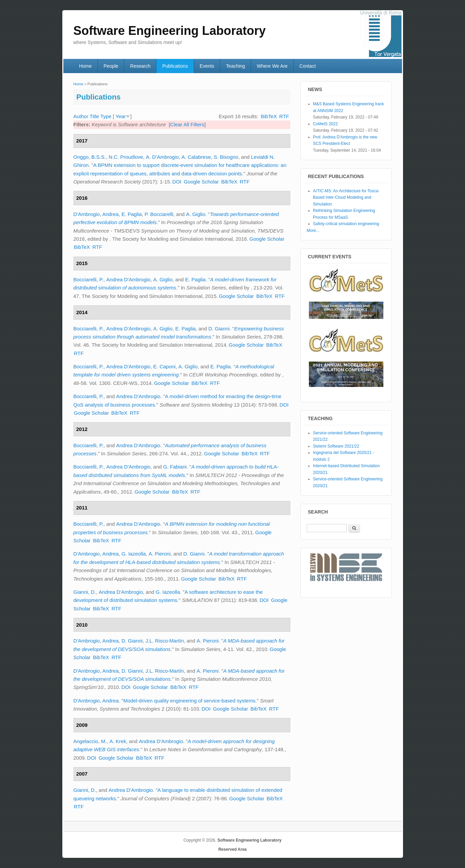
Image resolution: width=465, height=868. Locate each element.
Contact (308, 66)
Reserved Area (233, 849)
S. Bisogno (226, 157)
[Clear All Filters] (187, 124)
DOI (177, 182)
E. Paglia (132, 214)
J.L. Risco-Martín (165, 641)
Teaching (235, 66)
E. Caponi (165, 366)
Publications (175, 66)
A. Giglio (196, 214)
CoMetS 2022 (325, 124)
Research (140, 66)
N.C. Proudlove (126, 157)
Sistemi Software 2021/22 (336, 446)
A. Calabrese (196, 157)
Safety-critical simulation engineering (346, 224)
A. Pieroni (160, 554)
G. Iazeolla (134, 554)
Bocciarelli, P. (89, 279)
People (111, 66)
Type (106, 116)
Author (81, 116)
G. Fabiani (175, 467)
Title (94, 116)
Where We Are (272, 66)
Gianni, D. (85, 592)
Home (85, 66)
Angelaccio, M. (90, 741)
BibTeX (269, 116)
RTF (284, 116)
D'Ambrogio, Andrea (96, 214)
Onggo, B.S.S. (90, 157)
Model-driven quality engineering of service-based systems (189, 701)
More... (313, 231)
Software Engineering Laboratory (249, 840)
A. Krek (118, 741)
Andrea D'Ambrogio (128, 279)
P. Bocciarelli (159, 214)
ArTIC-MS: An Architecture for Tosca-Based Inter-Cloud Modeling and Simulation (346, 198)
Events (207, 66)
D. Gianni (219, 329)
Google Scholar (201, 182)
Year (121, 116)
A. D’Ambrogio (162, 157)
